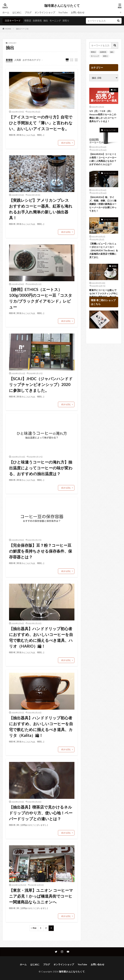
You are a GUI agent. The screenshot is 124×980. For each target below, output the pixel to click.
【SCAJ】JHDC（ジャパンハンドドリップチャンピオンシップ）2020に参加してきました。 (41, 384)
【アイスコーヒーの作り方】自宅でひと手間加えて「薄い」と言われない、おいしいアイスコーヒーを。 (41, 123)
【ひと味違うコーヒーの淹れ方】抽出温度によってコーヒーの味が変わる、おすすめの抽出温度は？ (41, 468)
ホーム (6, 12)
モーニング (55, 20)
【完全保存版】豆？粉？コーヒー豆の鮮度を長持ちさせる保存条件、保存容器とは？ (41, 551)
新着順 (9, 60)
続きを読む (66, 143)
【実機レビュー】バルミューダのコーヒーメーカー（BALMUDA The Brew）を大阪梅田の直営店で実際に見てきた (104, 250)
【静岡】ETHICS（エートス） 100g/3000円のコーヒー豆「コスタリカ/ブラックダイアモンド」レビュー (41, 298)
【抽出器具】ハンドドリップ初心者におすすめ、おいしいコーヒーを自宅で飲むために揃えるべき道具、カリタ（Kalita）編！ (41, 727)
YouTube (63, 12)
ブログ (28, 12)
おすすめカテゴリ (32, 60)
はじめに (17, 12)
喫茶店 (28, 20)
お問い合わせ (78, 12)
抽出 (46, 20)
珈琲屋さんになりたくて (62, 6)
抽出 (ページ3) (22, 29)
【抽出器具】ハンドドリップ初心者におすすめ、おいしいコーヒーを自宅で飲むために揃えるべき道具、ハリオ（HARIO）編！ (41, 637)
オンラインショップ (45, 12)
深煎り (66, 20)
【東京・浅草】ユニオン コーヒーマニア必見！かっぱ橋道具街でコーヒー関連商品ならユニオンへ (41, 896)
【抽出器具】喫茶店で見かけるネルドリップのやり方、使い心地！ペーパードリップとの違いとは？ (41, 813)
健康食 (114, 266)
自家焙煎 (37, 20)
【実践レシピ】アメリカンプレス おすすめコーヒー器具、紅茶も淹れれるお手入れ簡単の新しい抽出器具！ (41, 209)
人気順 (18, 60)
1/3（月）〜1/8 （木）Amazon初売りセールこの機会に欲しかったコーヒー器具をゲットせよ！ (103, 116)
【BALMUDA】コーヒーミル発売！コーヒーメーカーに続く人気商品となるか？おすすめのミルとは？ (103, 159)
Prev (35, 928)
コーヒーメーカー (110, 130)
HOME (8, 29)
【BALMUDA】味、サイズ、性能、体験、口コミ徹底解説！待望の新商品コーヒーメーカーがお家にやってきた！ (103, 204)
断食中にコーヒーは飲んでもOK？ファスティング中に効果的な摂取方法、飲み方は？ (103, 295)
